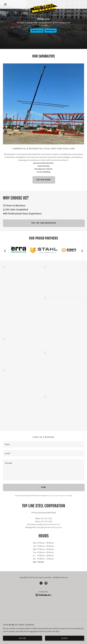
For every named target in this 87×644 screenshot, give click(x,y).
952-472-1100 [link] (46, 518)
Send (43, 487)
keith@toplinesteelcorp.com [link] (50, 527)
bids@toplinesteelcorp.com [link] (48, 524)
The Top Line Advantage (44, 223)
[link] (43, 4)
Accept (65, 638)
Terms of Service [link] (63, 496)
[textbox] (43, 444)
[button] (9, 4)
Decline (23, 638)
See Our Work (43, 180)
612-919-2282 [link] (46, 521)
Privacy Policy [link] (51, 496)
